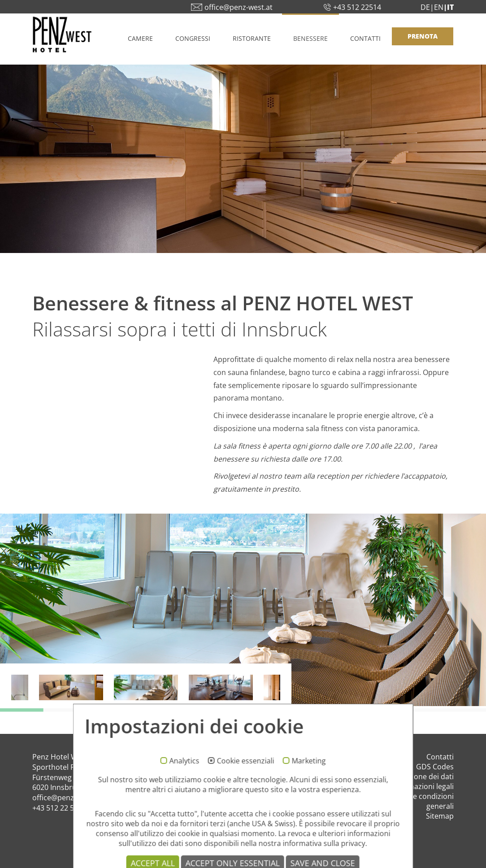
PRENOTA (423, 36)
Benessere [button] (310, 38)
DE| (427, 7)
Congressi (193, 38)
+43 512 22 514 (57, 808)
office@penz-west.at (66, 798)
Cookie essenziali (245, 793)
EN (439, 7)
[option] (243, 610)
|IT (449, 7)
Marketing (308, 793)
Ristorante (252, 38)
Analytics (184, 793)
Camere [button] (140, 38)
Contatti (365, 38)
